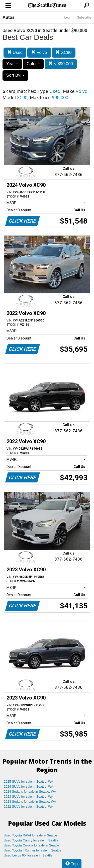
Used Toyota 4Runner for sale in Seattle (33, 850)
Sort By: (15, 75)
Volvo (39, 52)
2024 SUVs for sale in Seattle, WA (29, 787)
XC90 (63, 52)
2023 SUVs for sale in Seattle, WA (29, 797)
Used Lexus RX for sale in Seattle (28, 855)
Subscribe (84, 17)
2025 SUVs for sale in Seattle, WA (29, 782)
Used (15, 52)
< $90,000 (61, 64)
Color (33, 64)
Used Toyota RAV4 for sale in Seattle (30, 835)
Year (12, 64)
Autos (9, 17)
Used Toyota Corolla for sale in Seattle (31, 845)
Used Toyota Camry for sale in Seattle (31, 840)
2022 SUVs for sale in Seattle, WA (29, 807)
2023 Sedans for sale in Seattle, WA (30, 802)
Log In (69, 17)
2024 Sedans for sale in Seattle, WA (30, 792)
